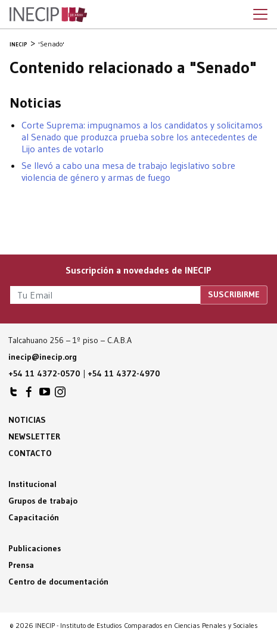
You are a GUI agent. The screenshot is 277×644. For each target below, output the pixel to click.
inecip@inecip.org (43, 357)
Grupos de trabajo (43, 501)
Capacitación (34, 517)
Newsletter (34, 436)
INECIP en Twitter (14, 395)
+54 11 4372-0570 (44, 373)
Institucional (32, 484)
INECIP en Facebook (29, 395)
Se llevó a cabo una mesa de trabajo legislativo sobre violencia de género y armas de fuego (128, 171)
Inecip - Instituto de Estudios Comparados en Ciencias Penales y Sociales (48, 15)
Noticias (27, 420)
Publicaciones (35, 548)
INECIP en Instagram (60, 395)
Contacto (30, 453)
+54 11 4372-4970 (124, 373)
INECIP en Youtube (45, 395)
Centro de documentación (58, 582)
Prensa (21, 565)
